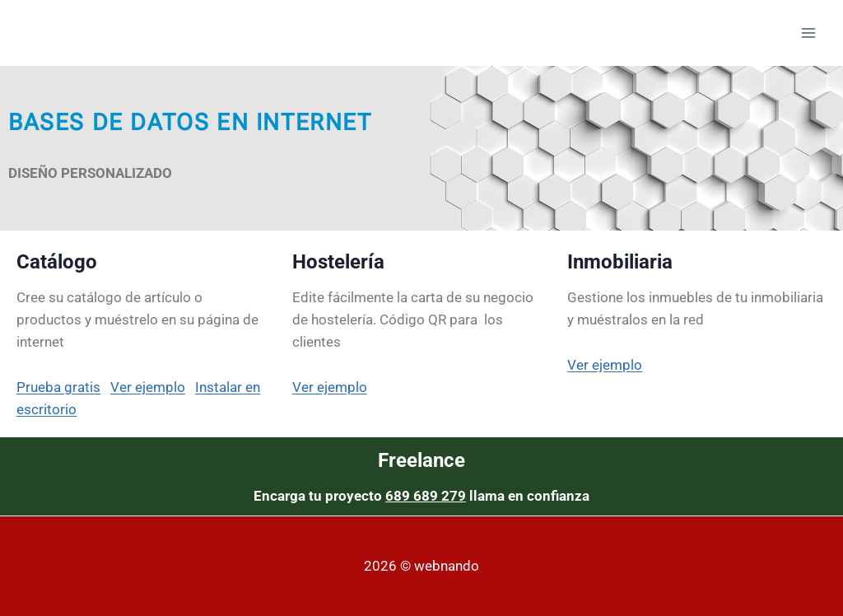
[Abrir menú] (808, 33)
